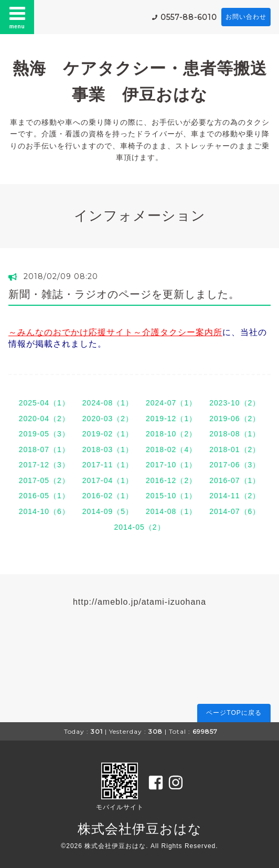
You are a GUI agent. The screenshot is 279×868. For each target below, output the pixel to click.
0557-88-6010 (189, 17)
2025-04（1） (44, 403)
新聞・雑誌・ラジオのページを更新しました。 (124, 294)
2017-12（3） (44, 465)
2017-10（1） (171, 465)
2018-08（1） (235, 434)
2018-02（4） (171, 449)
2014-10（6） (44, 511)
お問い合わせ (246, 17)
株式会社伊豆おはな (140, 829)
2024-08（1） (108, 403)
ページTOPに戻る (234, 713)
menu (17, 17)
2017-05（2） (44, 480)
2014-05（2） (139, 527)
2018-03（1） (108, 449)
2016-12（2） (171, 480)
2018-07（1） (44, 449)
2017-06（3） (235, 465)
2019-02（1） (108, 434)
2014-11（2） (235, 496)
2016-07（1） (235, 480)
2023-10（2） (235, 403)
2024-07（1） (171, 403)
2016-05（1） (44, 496)
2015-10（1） (171, 496)
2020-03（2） (108, 419)
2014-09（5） (108, 511)
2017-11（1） (108, 465)
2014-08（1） (171, 511)
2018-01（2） (235, 449)
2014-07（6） (235, 511)
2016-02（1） (108, 496)
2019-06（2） (235, 419)
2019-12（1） (171, 419)
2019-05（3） (44, 434)
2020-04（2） (44, 419)
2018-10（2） (171, 434)
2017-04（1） (108, 480)
